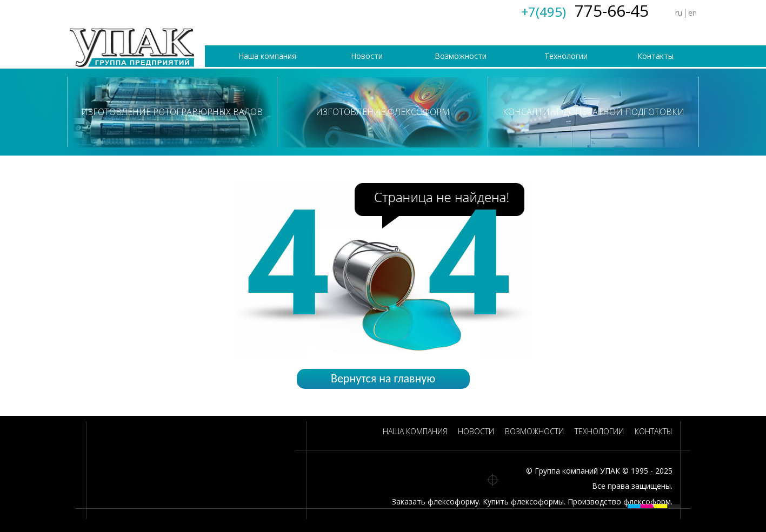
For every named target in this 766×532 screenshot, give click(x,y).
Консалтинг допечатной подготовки (594, 112)
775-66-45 (585, 11)
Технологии (566, 56)
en (692, 13)
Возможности (461, 56)
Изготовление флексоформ (383, 112)
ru (679, 13)
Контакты (655, 56)
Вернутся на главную (383, 378)
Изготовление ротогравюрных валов (172, 112)
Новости (367, 56)
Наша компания (267, 56)
